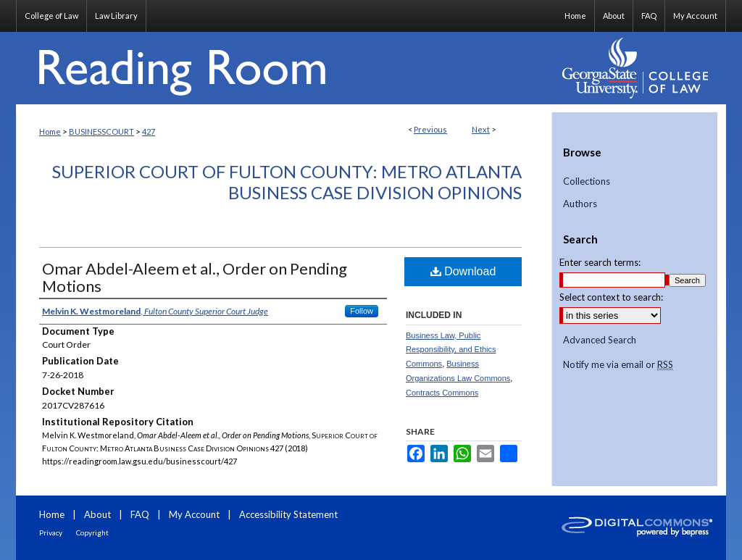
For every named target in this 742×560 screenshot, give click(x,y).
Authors (580, 204)
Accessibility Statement (288, 514)
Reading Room (284, 68)
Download (463, 271)
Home (50, 131)
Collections (587, 181)
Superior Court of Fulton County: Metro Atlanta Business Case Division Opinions (287, 182)
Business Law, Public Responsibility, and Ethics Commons (451, 350)
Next (481, 129)
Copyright (92, 532)
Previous (430, 129)
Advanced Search (600, 340)
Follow (362, 311)
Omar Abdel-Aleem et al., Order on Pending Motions (195, 277)
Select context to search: (611, 297)
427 (149, 131)
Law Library (116, 16)
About (97, 514)
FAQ (140, 514)
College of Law (51, 16)
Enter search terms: (600, 262)
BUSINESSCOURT (101, 131)
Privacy (51, 532)
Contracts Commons (442, 393)
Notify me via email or (618, 365)
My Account (194, 514)
